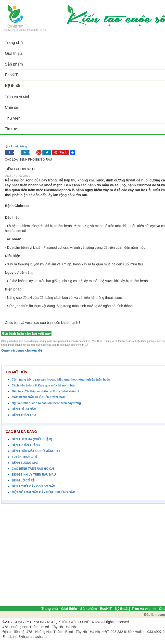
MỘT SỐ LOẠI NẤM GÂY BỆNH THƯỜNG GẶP (43, 492)
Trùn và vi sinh (144, 609)
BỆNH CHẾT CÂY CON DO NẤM (34, 486)
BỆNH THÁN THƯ (24, 415)
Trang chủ (50, 609)
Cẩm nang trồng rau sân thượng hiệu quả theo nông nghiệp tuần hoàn (61, 380)
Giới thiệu (69, 609)
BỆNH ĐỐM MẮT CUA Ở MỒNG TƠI (36, 451)
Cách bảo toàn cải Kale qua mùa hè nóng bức (44, 385)
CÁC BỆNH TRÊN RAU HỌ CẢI (33, 469)
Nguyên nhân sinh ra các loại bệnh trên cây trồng (46, 403)
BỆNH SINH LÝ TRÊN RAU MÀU (34, 475)
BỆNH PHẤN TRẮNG (26, 445)
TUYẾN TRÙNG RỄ (25, 457)
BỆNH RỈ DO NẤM (24, 409)
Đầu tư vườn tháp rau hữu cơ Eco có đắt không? (45, 391)
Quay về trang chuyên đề (22, 350)
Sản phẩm (88, 609)
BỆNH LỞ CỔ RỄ (23, 480)
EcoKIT (106, 609)
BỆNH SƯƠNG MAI (25, 463)
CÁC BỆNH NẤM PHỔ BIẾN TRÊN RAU (38, 397)
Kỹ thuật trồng (18, 146)
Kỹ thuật (122, 609)
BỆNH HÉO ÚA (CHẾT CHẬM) (32, 439)
